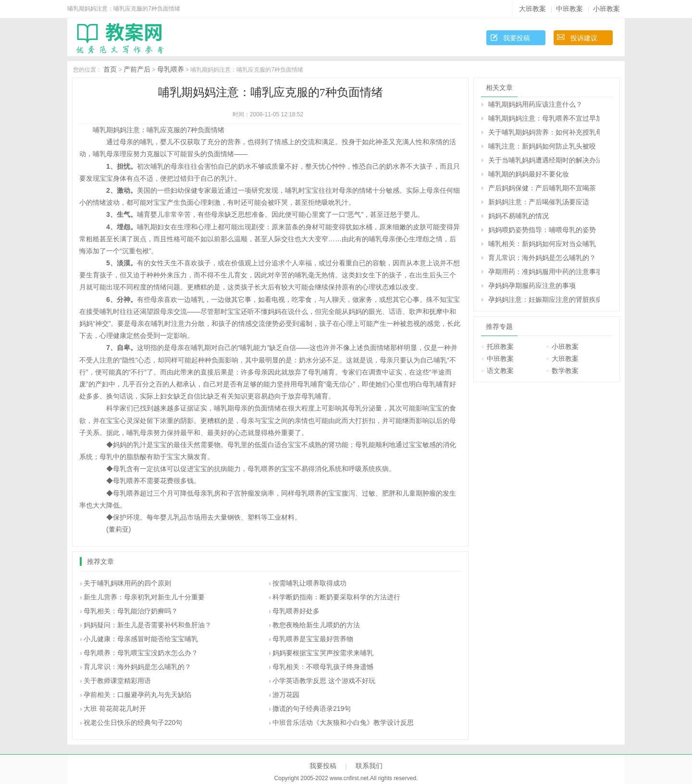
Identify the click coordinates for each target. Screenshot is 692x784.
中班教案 (569, 9)
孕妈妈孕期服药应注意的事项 (532, 286)
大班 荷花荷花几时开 (115, 709)
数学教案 (565, 371)
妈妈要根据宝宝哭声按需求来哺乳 (323, 653)
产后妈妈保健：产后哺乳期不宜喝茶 (542, 188)
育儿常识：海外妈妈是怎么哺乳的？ (137, 667)
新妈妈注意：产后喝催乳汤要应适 (539, 202)
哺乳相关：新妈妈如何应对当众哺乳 (542, 244)
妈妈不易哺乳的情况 (519, 216)
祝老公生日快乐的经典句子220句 (133, 722)
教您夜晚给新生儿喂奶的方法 (316, 625)
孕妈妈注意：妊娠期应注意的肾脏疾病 (544, 299)
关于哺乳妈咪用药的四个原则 (127, 583)
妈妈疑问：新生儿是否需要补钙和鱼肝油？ (148, 625)
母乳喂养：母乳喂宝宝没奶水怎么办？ (141, 653)
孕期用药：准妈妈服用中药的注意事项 (544, 272)
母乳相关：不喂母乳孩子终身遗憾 (323, 667)
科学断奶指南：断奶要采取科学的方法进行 (336, 597)
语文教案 (500, 371)
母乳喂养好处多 (296, 611)
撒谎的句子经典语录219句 (312, 709)
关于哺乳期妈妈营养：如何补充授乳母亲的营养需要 (544, 132)
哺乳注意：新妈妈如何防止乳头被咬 (542, 146)
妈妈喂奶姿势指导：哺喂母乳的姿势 (542, 230)
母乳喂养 (171, 69)
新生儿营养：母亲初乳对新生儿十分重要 (144, 597)
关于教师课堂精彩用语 (117, 681)
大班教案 (532, 9)
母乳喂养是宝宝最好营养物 (313, 639)
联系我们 (369, 766)
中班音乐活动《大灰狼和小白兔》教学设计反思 (343, 722)
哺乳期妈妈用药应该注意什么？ (535, 104)
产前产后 (137, 69)
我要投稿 (517, 38)
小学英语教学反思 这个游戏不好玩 (324, 681)
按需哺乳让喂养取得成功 (309, 583)
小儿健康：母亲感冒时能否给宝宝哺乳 (141, 639)
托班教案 (500, 347)
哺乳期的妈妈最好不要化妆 (529, 174)
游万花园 (286, 695)
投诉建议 (584, 38)
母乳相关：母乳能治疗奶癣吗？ (131, 611)
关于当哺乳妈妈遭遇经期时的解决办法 (544, 160)
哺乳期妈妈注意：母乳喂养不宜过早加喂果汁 (544, 118)
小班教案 (606, 9)
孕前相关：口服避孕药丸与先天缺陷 (137, 695)
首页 (110, 69)
